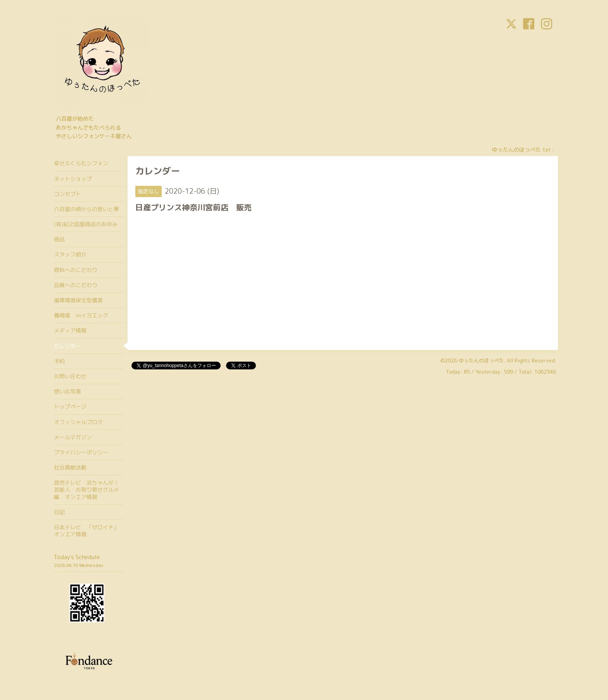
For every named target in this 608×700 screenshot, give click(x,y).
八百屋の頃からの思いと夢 (86, 209)
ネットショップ (73, 179)
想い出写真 (67, 391)
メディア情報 (70, 330)
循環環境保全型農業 (78, 300)
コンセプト (67, 194)
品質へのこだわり (76, 285)
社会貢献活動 (70, 467)
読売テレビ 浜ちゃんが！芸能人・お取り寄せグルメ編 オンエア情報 (86, 489)
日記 (59, 512)
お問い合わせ (70, 376)
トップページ (70, 406)
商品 (59, 239)
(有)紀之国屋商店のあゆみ (86, 224)
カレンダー (67, 346)
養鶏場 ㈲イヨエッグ (81, 315)
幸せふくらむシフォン (81, 163)
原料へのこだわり (76, 270)
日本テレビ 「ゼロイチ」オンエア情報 (86, 531)
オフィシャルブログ (78, 422)
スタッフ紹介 (70, 254)
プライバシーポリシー (81, 452)
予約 (59, 361)
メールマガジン (73, 437)
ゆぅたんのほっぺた (481, 360)
